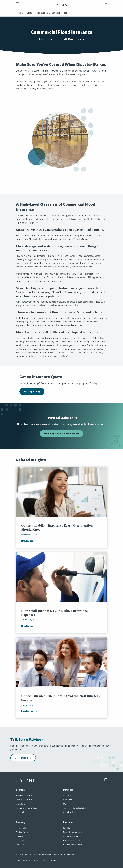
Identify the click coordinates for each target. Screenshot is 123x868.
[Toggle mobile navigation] (17, 5)
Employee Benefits (24, 800)
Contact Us (21, 845)
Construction (69, 796)
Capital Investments (72, 836)
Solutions (28, 13)
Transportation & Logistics (74, 808)
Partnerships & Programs (74, 840)
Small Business (42, 13)
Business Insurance (24, 796)
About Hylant (22, 828)
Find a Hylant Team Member (61, 433)
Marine (66, 804)
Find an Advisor (23, 832)
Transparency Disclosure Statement (42, 860)
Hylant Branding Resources (75, 845)
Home (19, 13)
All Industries (69, 812)
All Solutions (21, 812)
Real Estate (68, 800)
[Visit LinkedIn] (106, 780)
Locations (20, 840)
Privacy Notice (22, 860)
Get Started (23, 758)
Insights (66, 828)
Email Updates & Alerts (73, 832)
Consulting (21, 804)
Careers (19, 836)
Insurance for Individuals (27, 808)
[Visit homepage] (62, 5)
